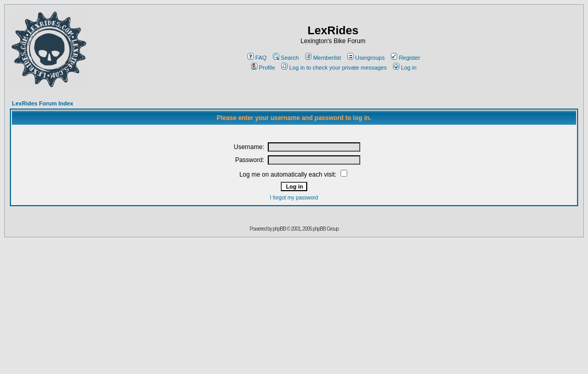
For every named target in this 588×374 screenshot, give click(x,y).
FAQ (257, 58)
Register (406, 58)
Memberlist (323, 58)
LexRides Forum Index (43, 103)
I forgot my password (294, 198)
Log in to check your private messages (334, 68)
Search (286, 58)
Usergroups (366, 58)
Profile (263, 68)
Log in (405, 68)
